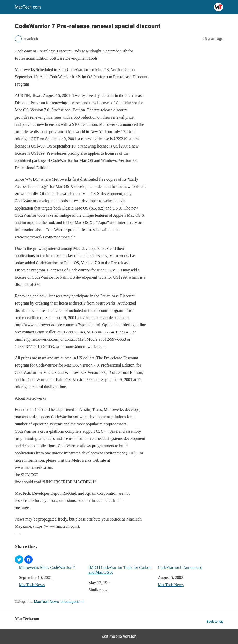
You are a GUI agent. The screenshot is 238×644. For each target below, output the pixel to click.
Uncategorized (72, 602)
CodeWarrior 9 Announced (180, 567)
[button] (19, 560)
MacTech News (32, 585)
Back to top (215, 621)
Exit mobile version (119, 636)
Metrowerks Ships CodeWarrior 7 (47, 567)
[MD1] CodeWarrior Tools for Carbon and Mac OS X (120, 570)
